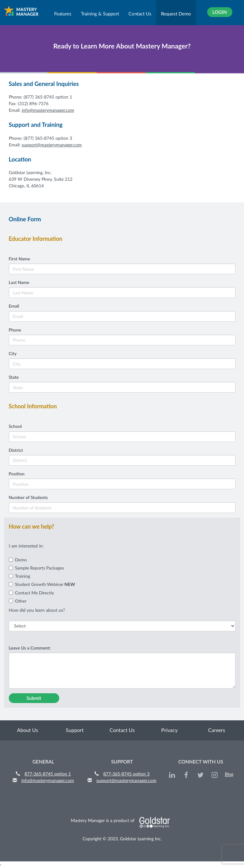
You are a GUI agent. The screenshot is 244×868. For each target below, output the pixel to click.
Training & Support (100, 14)
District (16, 450)
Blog (229, 775)
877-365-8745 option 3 (126, 774)
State (14, 377)
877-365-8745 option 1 (48, 774)
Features (63, 14)
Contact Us (140, 14)
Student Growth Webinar (42, 584)
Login (219, 12)
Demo (18, 560)
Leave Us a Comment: (30, 648)
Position (17, 474)
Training (20, 576)
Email (14, 306)
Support (75, 730)
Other (18, 601)
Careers (217, 730)
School (15, 426)
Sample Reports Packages (37, 568)
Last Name (19, 282)
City (13, 353)
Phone (15, 330)
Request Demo (176, 14)
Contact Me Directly (31, 593)
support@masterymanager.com (52, 145)
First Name (20, 259)
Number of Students (28, 497)
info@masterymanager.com (48, 111)
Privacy (169, 730)
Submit (34, 698)
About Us (28, 730)
